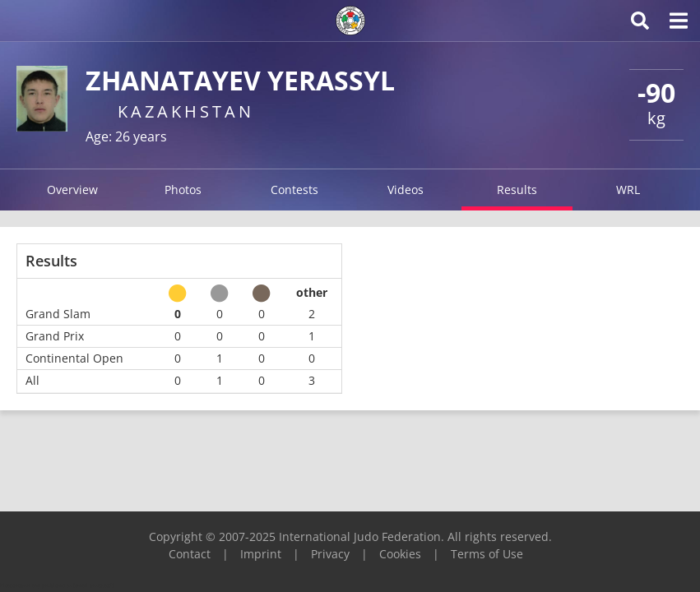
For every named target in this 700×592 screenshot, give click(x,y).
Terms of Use (487, 554)
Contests (294, 190)
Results (517, 190)
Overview (72, 190)
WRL (628, 190)
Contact (190, 554)
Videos (406, 190)
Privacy (330, 554)
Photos (183, 190)
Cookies (400, 554)
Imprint (261, 554)
